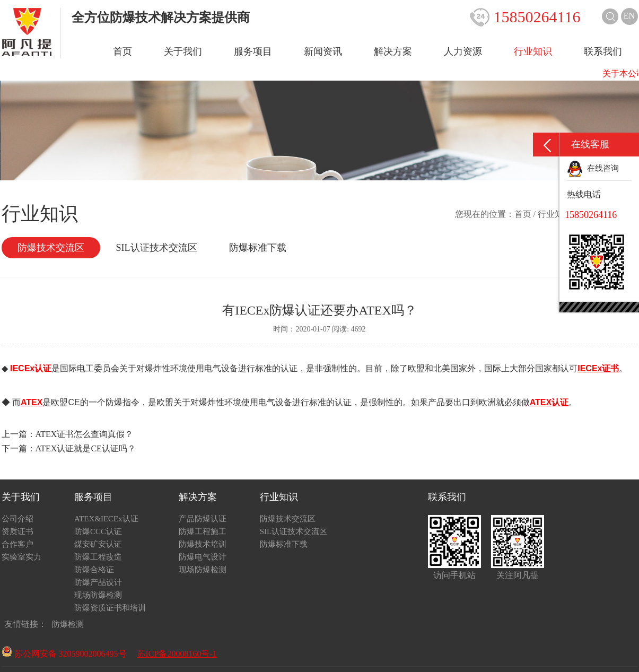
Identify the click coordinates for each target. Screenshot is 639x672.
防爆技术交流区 (51, 248)
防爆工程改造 (98, 557)
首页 (122, 51)
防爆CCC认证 (98, 531)
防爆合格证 (94, 570)
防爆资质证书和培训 (110, 608)
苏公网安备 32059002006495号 (64, 654)
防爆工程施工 (203, 531)
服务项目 (253, 51)
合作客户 (17, 544)
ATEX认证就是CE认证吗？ (86, 448)
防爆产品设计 (98, 582)
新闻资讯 (323, 51)
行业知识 (533, 51)
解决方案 (393, 51)
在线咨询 (593, 168)
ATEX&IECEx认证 (106, 519)
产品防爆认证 (203, 519)
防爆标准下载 (258, 248)
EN (629, 16)
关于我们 (183, 51)
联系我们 (603, 51)
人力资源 (463, 51)
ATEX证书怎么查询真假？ (85, 434)
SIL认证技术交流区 (157, 248)
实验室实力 (21, 557)
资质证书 (17, 531)
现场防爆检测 (98, 595)
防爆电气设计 (203, 557)
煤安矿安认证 (98, 544)
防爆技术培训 (203, 544)
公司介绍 (17, 519)
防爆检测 (68, 624)
